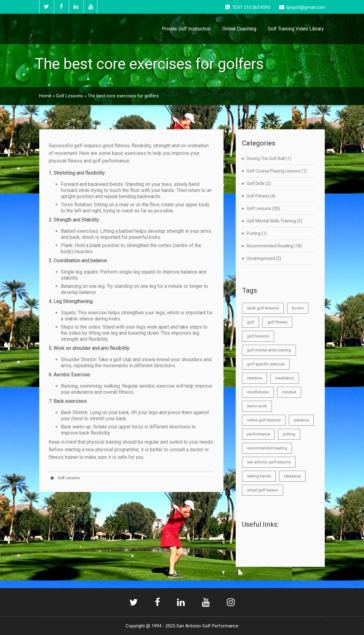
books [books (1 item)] (298, 308)
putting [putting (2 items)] (289, 434)
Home (45, 96)
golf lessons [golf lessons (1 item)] (258, 336)
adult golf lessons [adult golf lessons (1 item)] (263, 308)
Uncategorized (261, 258)
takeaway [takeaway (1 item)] (292, 476)
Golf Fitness (258, 196)
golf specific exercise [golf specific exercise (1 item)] (266, 364)
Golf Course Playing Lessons (274, 171)
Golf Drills (256, 183)
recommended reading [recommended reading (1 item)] (267, 448)
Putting (254, 233)
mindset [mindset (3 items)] (289, 392)
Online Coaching (239, 29)
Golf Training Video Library (296, 29)
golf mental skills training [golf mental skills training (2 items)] (269, 350)
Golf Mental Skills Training (271, 221)
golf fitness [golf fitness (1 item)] (277, 322)
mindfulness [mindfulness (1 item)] (258, 392)
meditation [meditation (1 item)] (285, 378)
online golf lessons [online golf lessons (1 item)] (264, 420)
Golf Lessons (69, 96)
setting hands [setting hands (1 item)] (259, 476)
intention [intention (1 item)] (255, 378)
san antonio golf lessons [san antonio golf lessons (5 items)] (269, 462)
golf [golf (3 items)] (251, 322)
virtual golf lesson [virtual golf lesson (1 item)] (263, 490)
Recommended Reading (270, 246)
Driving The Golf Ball (266, 159)
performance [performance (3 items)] (258, 434)
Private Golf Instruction (186, 29)
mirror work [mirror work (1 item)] (257, 406)
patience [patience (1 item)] (301, 420)
